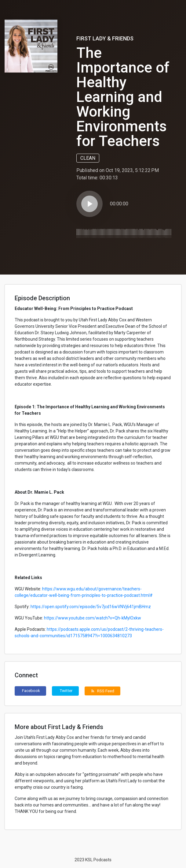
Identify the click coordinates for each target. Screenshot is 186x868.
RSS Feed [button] (102, 691)
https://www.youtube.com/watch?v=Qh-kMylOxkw (93, 618)
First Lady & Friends (105, 38)
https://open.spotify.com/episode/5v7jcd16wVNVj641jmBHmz (91, 607)
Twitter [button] (66, 690)
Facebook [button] (31, 690)
